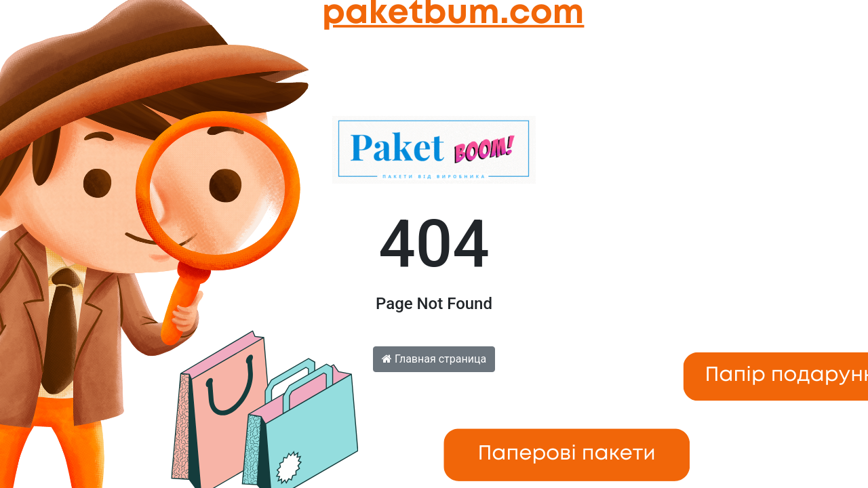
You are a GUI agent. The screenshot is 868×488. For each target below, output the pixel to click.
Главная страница (434, 359)
